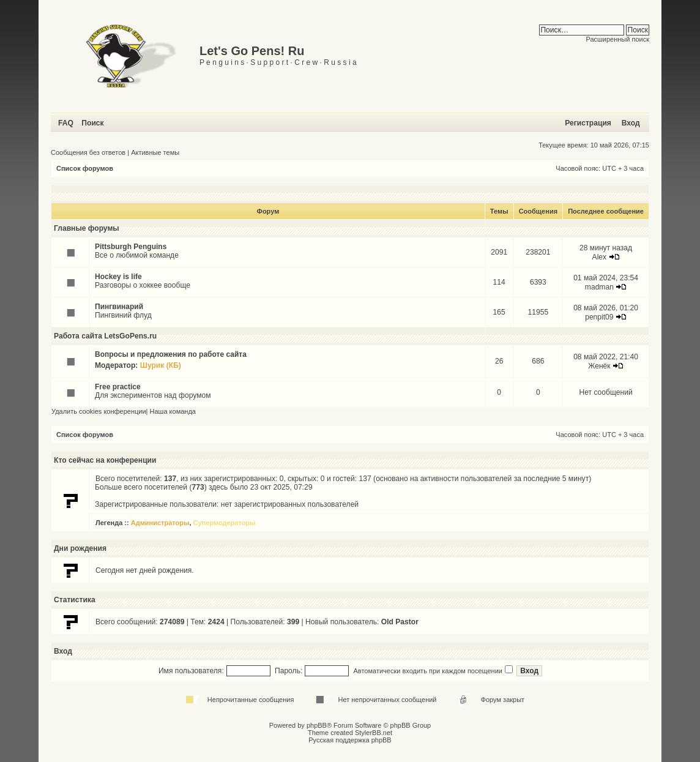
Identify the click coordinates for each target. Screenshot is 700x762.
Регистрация (588, 123)
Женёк (599, 366)
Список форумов (85, 168)
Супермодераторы (225, 523)
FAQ (66, 123)
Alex (600, 257)
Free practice (118, 387)
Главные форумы (87, 228)
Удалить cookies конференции (99, 411)
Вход (631, 123)
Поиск (92, 123)
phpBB (317, 725)
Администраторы (160, 523)
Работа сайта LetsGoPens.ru (105, 336)
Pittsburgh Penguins (131, 247)
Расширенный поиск (617, 39)
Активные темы (155, 152)
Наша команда (173, 411)
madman (599, 287)
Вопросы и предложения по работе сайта (171, 354)
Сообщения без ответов (88, 152)
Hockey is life (118, 277)
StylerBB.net (374, 733)
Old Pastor (400, 622)
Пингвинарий (119, 307)
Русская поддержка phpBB (350, 740)
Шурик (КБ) (161, 365)
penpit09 (599, 317)
